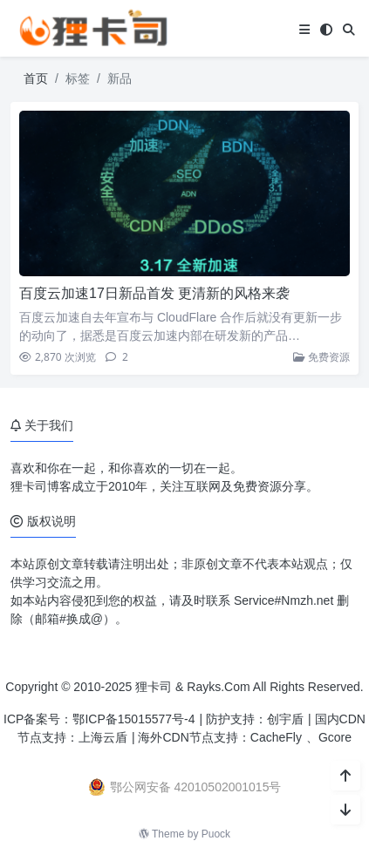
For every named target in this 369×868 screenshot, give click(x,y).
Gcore (335, 737)
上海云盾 (103, 737)
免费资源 (321, 357)
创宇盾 (285, 719)
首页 (36, 78)
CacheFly (276, 737)
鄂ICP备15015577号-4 (133, 719)
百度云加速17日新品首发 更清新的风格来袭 (154, 293)
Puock (216, 834)
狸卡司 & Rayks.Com (192, 687)
